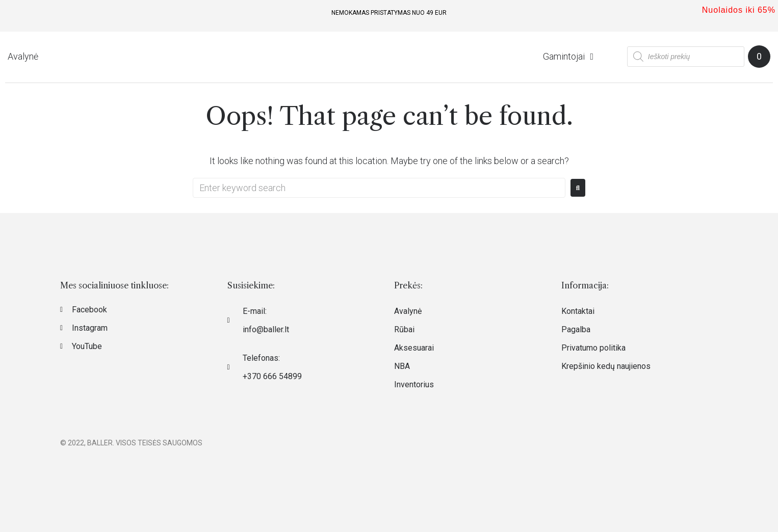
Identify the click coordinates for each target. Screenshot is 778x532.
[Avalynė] (23, 57)
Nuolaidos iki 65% (739, 10)
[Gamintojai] (570, 57)
